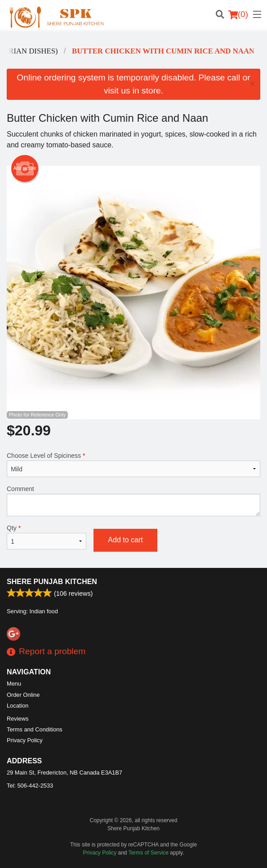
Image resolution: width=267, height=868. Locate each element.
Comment (133, 501)
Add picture (25, 168)
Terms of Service (149, 853)
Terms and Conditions (35, 729)
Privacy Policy (25, 740)
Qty (47, 537)
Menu (14, 684)
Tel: (30, 786)
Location (18, 706)
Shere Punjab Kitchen (52, 582)
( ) (238, 14)
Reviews (18, 719)
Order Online (23, 695)
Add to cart (125, 540)
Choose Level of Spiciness (133, 465)
